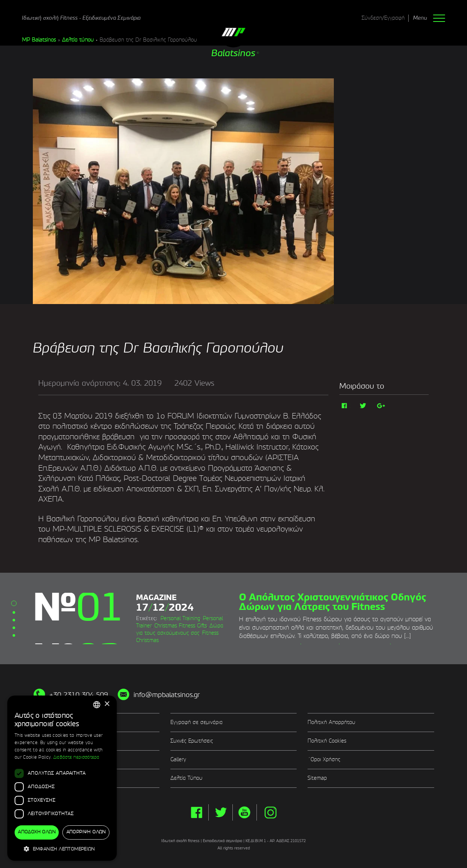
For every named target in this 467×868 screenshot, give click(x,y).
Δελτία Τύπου (186, 778)
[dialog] (62, 778)
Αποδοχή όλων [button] (37, 832)
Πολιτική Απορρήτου (331, 723)
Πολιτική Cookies (327, 741)
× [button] (107, 704)
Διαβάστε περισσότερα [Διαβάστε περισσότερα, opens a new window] (76, 758)
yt (245, 812)
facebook (196, 812)
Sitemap (317, 778)
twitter (221, 812)
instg (271, 812)
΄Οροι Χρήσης (324, 760)
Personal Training (180, 619)
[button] (62, 849)
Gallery (178, 760)
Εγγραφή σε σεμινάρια (196, 723)
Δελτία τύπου (78, 40)
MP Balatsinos (39, 40)
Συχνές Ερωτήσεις (192, 741)
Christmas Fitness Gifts (181, 626)
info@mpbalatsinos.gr (167, 695)
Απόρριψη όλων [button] (86, 832)
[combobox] (97, 705)
